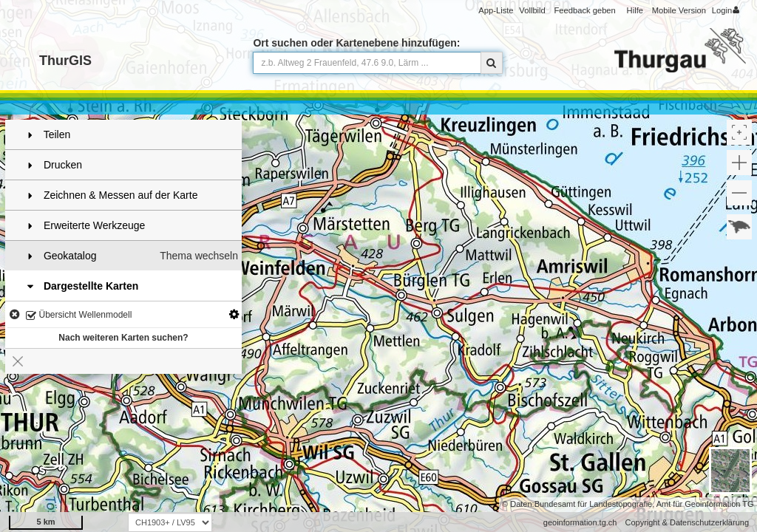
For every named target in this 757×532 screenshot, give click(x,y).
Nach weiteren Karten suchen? (123, 338)
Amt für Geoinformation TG (705, 504)
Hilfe (635, 10)
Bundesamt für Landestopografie (594, 504)
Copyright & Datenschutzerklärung (687, 522)
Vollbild (532, 10)
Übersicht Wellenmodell (79, 316)
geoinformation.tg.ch (580, 522)
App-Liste (496, 10)
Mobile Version (679, 10)
